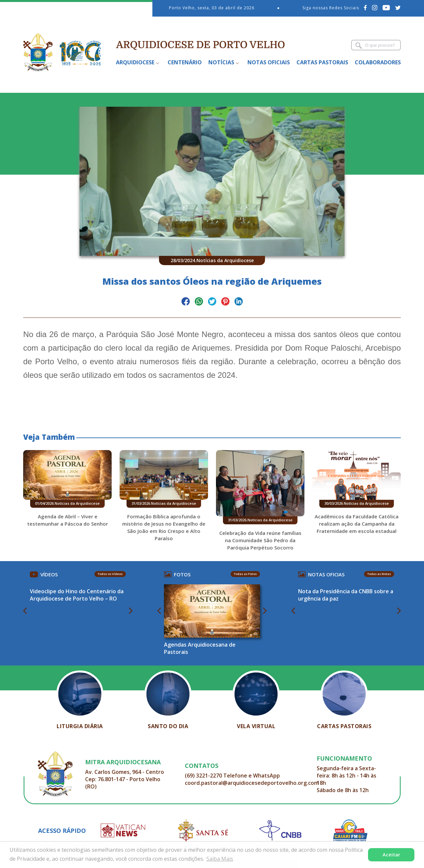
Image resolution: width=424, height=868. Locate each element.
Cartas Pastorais (322, 62)
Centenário (185, 62)
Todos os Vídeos (110, 574)
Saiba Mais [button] (220, 859)
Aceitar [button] (391, 855)
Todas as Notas (379, 574)
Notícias (221, 62)
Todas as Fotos (245, 574)
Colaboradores (378, 62)
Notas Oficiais (269, 62)
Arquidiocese (135, 62)
